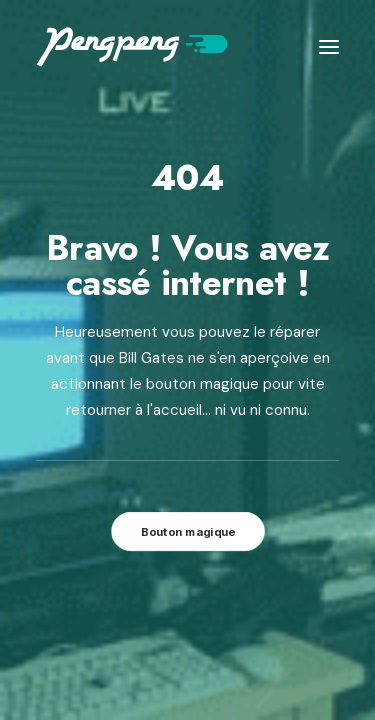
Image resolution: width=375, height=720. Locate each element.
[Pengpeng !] (132, 47)
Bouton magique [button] (187, 531)
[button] (329, 47)
